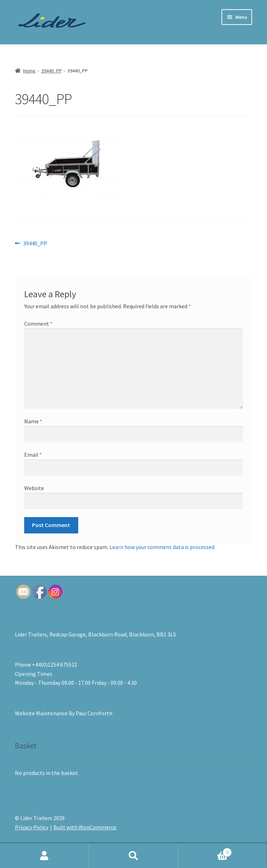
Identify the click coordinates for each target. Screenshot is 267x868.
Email (33, 455)
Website (34, 488)
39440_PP (52, 71)
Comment (38, 324)
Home (29, 71)
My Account (44, 856)
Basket (205, 851)
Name (33, 421)
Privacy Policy (32, 827)
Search (133, 856)
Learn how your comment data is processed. (162, 547)
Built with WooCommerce (85, 827)
